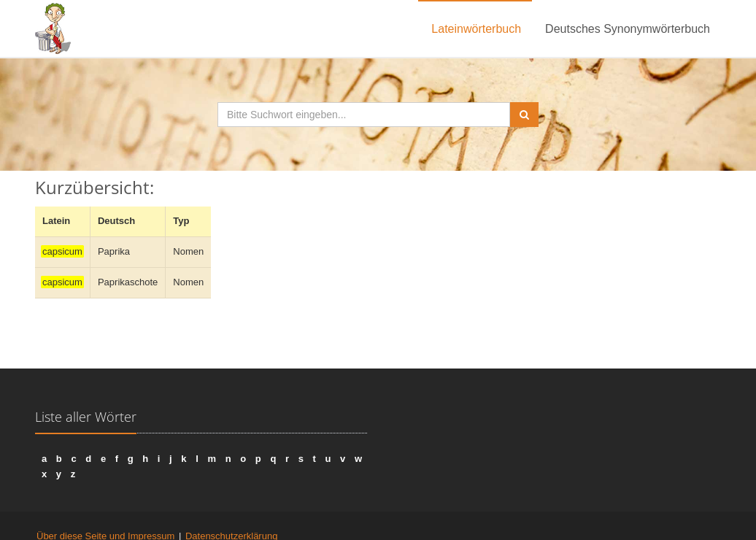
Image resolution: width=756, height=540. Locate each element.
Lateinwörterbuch (476, 29)
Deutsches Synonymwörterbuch (628, 29)
